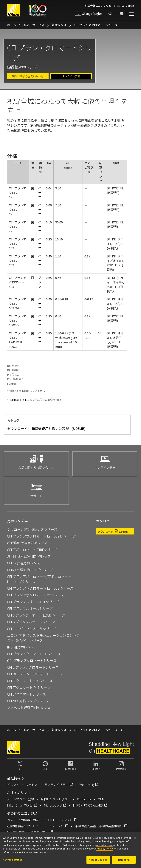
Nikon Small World (20, 805)
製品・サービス (34, 25)
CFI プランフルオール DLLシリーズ (33, 602)
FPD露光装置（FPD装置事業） (28, 832)
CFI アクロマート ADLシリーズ (30, 681)
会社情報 (14, 778)
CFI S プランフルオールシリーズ (31, 622)
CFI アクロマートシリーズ (27, 694)
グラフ (40, 193)
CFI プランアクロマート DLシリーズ (34, 654)
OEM (101, 799)
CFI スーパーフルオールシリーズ (32, 628)
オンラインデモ (71, 76)
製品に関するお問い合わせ (28, 76)
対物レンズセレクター (56, 799)
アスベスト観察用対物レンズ (29, 708)
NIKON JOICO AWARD (88, 805)
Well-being (87, 784)
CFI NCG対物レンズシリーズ (28, 701)
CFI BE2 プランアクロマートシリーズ (35, 674)
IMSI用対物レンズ (20, 647)
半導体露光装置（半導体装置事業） (99, 826)
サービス (32, 784)
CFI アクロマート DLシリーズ (29, 687)
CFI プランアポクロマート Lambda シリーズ (40, 588)
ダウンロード (113, 532)
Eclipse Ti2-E (18, 400)
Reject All (124, 862)
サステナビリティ (56, 784)
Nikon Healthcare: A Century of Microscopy (38, 10)
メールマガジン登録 (21, 799)
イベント (13, 784)
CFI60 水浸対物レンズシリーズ (30, 570)
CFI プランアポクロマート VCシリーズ (36, 595)
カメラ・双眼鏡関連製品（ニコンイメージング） (40, 820)
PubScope (84, 799)
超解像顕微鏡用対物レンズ (27, 543)
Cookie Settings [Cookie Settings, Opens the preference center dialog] (13, 861)
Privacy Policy (105, 850)
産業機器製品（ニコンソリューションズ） (35, 826)
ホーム (12, 25)
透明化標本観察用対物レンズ (29, 556)
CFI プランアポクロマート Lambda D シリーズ (42, 536)
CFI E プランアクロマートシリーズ (33, 667)
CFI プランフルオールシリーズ (30, 608)
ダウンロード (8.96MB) (46, 428)
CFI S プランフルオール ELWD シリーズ (36, 615)
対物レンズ (59, 25)
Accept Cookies (98, 862)
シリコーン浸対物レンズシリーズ (32, 529)
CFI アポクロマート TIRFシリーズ (32, 549)
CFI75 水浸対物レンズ (24, 563)
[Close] (135, 840)
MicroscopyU (53, 805)
